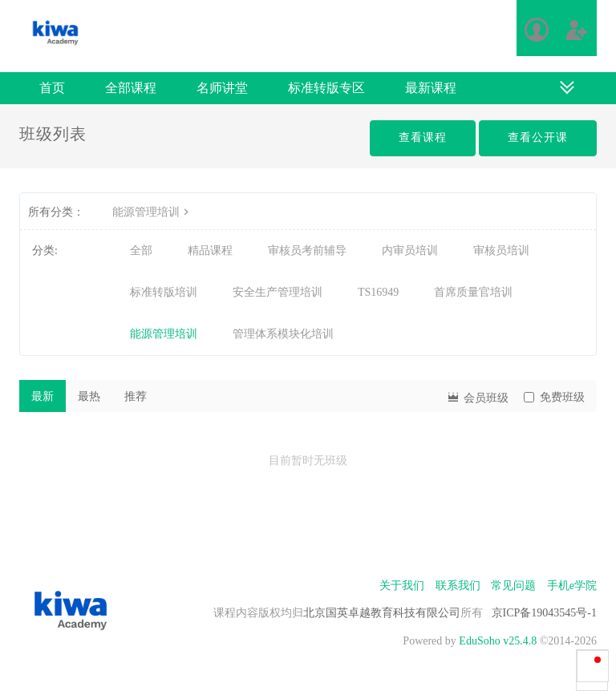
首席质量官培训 (473, 292)
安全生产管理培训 (278, 292)
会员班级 (477, 396)
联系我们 (458, 586)
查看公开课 (538, 137)
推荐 (136, 396)
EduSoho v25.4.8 (498, 641)
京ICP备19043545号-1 (544, 613)
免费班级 (554, 397)
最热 (89, 396)
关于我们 (402, 586)
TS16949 (378, 292)
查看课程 (423, 137)
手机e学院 (572, 586)
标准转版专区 (326, 88)
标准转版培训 (164, 292)
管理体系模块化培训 (283, 334)
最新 (43, 396)
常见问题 (513, 586)
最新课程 (431, 88)
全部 (141, 251)
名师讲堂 (222, 88)
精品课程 (210, 251)
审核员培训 (501, 251)
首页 (52, 88)
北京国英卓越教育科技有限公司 (382, 613)
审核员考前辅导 (307, 251)
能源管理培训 (152, 212)
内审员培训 (410, 251)
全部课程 (131, 88)
